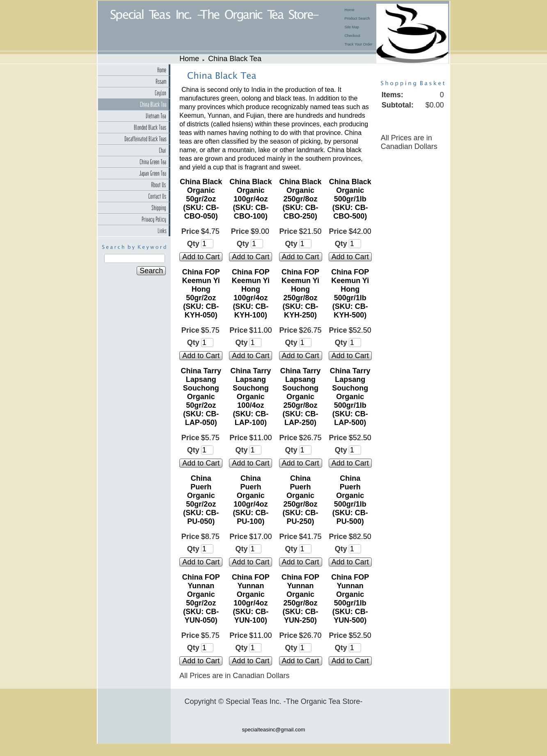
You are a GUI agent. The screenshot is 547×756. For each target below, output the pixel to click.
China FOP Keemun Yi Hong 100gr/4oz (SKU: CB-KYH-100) (251, 293)
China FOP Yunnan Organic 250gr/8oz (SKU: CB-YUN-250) (300, 599)
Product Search (357, 18)
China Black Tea (235, 59)
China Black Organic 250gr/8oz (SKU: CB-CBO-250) (301, 199)
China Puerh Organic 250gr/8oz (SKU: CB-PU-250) (301, 500)
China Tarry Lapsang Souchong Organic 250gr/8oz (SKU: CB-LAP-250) (301, 397)
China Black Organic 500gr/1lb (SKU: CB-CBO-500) (350, 199)
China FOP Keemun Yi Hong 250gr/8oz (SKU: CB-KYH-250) (300, 293)
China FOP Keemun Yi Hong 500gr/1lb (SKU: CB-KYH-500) (350, 293)
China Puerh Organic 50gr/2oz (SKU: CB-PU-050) (201, 500)
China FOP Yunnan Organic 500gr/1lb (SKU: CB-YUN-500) (350, 599)
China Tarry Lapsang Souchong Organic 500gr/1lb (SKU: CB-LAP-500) (350, 397)
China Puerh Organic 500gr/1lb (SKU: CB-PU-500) (350, 500)
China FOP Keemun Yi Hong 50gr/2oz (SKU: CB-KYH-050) (201, 293)
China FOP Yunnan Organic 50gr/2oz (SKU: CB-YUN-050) (201, 599)
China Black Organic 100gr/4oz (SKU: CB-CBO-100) (251, 199)
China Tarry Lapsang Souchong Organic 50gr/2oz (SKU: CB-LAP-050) (201, 397)
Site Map (352, 27)
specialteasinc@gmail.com (273, 730)
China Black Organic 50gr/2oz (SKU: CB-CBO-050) (201, 199)
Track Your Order (359, 44)
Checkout (352, 36)
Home (350, 10)
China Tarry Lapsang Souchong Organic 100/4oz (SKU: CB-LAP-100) (251, 397)
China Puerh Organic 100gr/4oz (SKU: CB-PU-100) (251, 500)
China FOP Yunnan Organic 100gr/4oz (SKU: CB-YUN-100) (251, 599)
